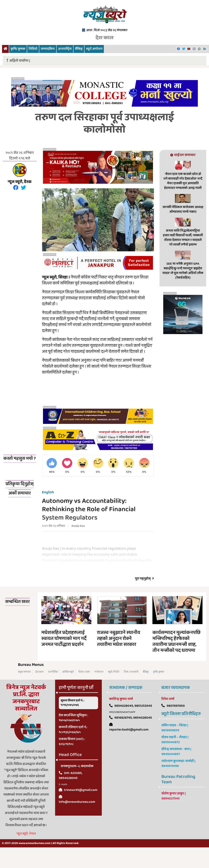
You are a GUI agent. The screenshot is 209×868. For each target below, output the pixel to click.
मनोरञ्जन (99, 689)
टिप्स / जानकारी (131, 689)
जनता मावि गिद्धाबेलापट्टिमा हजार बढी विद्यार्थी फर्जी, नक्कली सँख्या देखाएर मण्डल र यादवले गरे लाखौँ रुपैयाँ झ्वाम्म (183, 238)
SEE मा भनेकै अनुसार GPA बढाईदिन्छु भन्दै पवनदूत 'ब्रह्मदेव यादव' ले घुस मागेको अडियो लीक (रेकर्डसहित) (183, 271)
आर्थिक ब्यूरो (68, 689)
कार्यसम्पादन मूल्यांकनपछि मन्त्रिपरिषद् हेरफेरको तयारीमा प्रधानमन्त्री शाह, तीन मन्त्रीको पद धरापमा (176, 659)
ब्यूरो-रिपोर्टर (114, 689)
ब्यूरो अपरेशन (94, 49)
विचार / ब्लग (84, 689)
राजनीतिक (53, 689)
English (48, 510)
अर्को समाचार (20, 511)
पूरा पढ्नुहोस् (144, 596)
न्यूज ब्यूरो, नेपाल (26, 851)
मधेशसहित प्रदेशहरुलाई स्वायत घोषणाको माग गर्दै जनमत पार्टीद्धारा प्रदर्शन (64, 656)
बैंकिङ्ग (79, 49)
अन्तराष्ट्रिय (65, 49)
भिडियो (33, 49)
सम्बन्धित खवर (17, 619)
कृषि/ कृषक (18, 49)
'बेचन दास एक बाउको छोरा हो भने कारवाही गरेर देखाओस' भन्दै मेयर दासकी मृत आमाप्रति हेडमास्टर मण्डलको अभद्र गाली (183, 181)
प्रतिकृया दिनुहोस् (20, 502)
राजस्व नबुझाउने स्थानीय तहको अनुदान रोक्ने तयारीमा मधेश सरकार (119, 656)
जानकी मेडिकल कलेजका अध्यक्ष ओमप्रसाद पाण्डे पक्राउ (183, 209)
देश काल (104, 38)
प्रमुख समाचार (24, 689)
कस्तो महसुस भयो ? (20, 459)
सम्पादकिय (48, 49)
